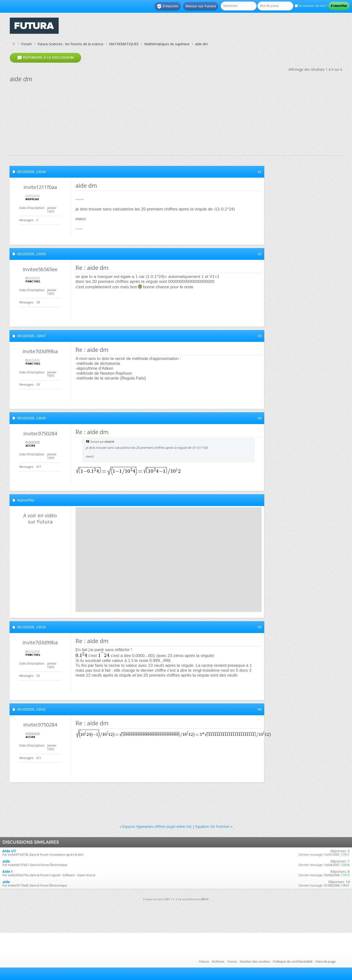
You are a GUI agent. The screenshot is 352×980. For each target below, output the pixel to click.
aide (6, 861)
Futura (204, 961)
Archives (218, 961)
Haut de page (326, 961)
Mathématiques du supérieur (167, 44)
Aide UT (9, 851)
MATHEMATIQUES (124, 44)
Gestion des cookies (255, 961)
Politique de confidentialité (293, 961)
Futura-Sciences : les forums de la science (70, 44)
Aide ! (7, 871)
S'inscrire (168, 6)
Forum (27, 44)
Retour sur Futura (201, 6)
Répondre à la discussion (45, 58)
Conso (232, 961)
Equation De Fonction (213, 826)
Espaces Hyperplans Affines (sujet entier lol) (157, 826)
